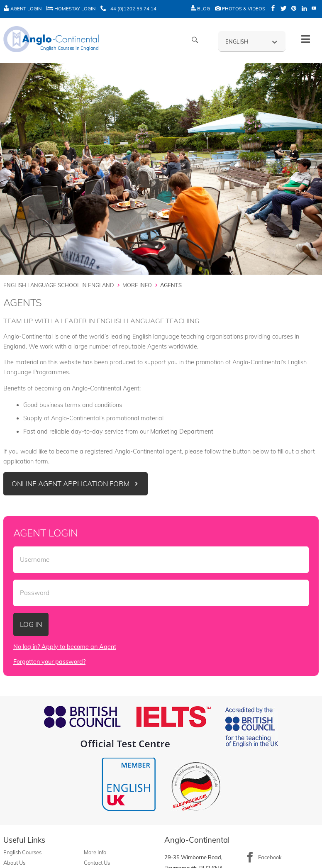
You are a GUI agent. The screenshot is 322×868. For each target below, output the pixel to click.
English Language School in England (59, 285)
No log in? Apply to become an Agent (65, 647)
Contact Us (97, 863)
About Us (14, 863)
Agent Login (22, 9)
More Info (137, 285)
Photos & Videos (240, 9)
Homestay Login (71, 9)
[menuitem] (252, 41)
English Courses (22, 852)
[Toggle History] (306, 39)
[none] (252, 41)
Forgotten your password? (49, 662)
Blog (201, 9)
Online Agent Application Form (71, 484)
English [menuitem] (237, 41)
